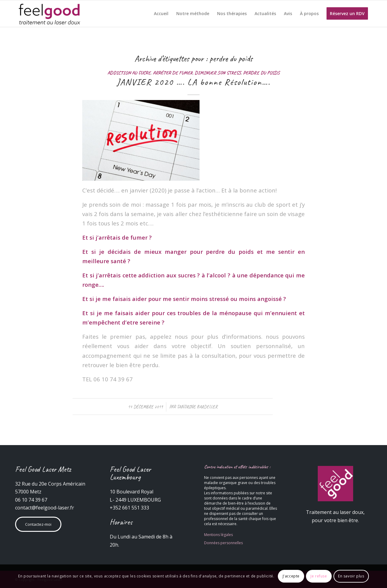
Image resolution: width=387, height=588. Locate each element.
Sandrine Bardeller (197, 407)
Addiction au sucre (129, 73)
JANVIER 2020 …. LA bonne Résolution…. (193, 82)
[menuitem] (161, 14)
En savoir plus (351, 576)
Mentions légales (218, 535)
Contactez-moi (38, 524)
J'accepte (291, 576)
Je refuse (319, 576)
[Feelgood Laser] (50, 14)
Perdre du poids (261, 73)
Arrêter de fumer (173, 73)
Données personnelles (223, 543)
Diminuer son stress (218, 73)
